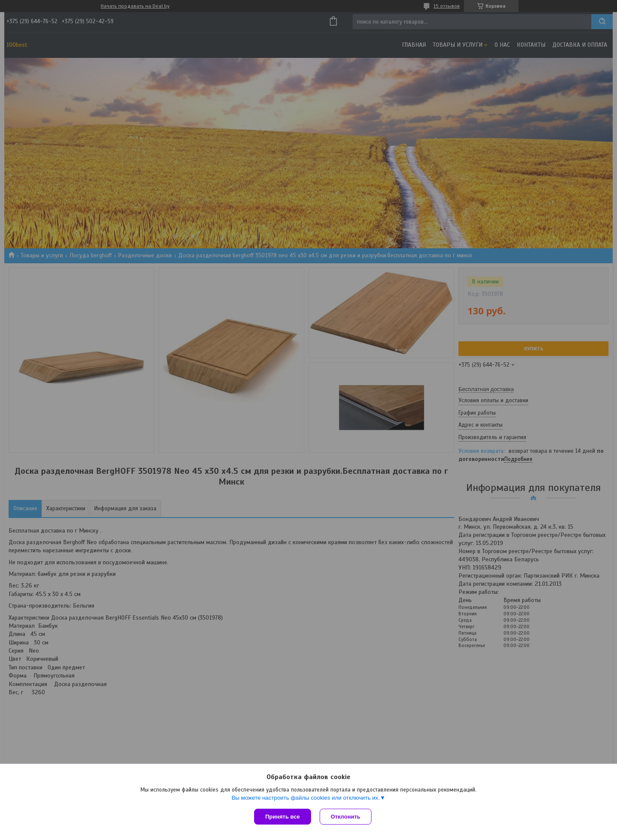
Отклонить (346, 817)
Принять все (283, 817)
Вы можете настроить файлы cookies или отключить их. (306, 798)
